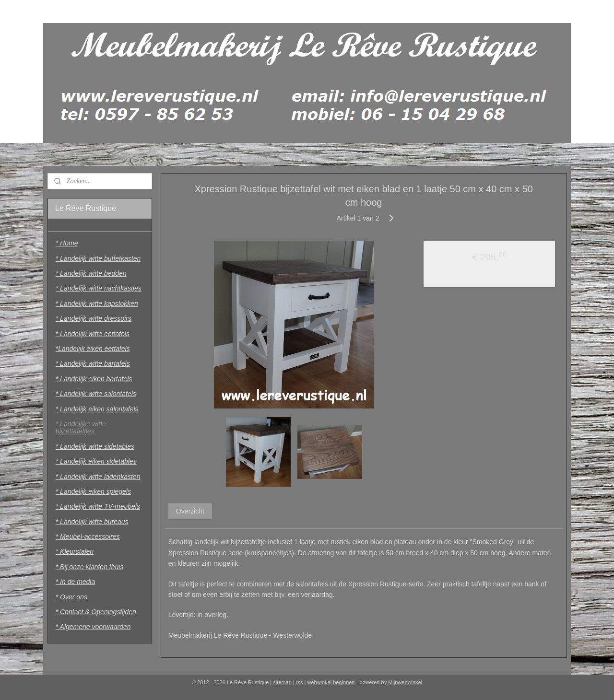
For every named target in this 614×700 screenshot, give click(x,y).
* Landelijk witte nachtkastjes (99, 288)
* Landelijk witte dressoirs (94, 318)
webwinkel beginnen (331, 682)
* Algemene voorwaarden (93, 627)
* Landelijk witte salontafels (96, 394)
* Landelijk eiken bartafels (94, 379)
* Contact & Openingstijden (96, 612)
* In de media (76, 582)
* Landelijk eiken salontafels (97, 409)
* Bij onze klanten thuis (90, 567)
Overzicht (190, 511)
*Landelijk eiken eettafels (93, 349)
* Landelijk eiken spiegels (93, 491)
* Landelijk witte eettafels (93, 334)
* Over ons (71, 597)
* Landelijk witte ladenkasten (98, 477)
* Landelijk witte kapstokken (97, 303)
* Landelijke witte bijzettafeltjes (81, 427)
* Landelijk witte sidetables (95, 446)
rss (300, 682)
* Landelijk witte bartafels (93, 363)
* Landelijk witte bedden (91, 273)
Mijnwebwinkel (405, 682)
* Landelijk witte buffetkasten (98, 258)
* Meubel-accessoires (88, 537)
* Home (67, 243)
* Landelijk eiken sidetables (96, 461)
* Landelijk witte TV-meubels (98, 506)
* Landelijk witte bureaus (92, 522)
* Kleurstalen (75, 551)
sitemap (282, 682)
